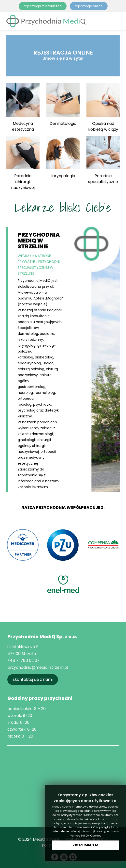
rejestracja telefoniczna (43, 6)
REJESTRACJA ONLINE (63, 55)
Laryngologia (63, 157)
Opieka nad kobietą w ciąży (103, 108)
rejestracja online (89, 6)
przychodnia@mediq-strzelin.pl (38, 667)
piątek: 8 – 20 (20, 736)
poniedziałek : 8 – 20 (27, 709)
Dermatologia (63, 105)
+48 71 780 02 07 (23, 661)
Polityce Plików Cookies (86, 836)
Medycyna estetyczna (23, 108)
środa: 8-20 (18, 722)
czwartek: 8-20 (22, 729)
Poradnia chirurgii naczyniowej (23, 163)
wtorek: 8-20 (20, 716)
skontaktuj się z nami (33, 679)
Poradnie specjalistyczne (103, 160)
